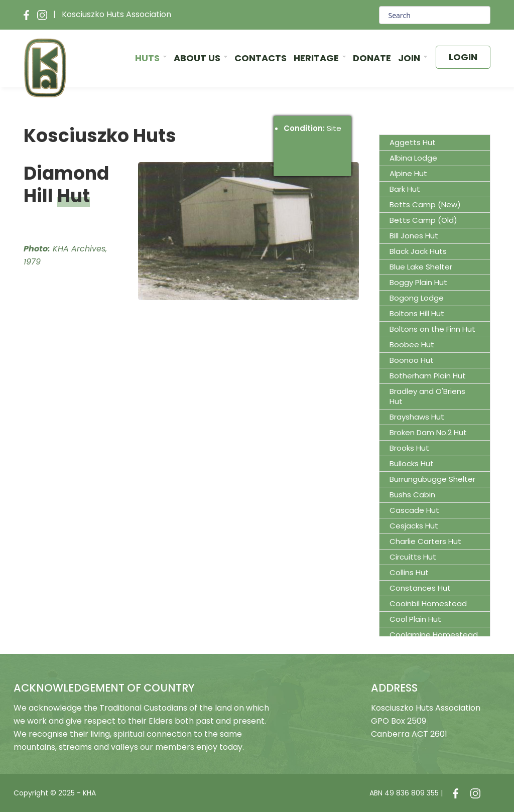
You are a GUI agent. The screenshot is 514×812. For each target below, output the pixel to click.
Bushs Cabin (412, 495)
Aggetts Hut (413, 142)
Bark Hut (405, 189)
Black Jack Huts (418, 251)
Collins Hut (409, 572)
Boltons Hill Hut (417, 313)
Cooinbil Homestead (428, 603)
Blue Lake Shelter (421, 267)
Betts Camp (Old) (423, 220)
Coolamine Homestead (434, 635)
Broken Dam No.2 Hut (428, 432)
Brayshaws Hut (417, 417)
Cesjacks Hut (414, 526)
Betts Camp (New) (425, 205)
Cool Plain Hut (415, 619)
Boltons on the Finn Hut (432, 329)
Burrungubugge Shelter (432, 479)
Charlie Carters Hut (425, 541)
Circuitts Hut (413, 557)
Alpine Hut (408, 173)
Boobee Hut (412, 345)
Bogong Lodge (417, 298)
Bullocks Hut (412, 463)
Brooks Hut (409, 448)
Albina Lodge (413, 158)
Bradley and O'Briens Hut (427, 396)
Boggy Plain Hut (418, 282)
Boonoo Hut (412, 360)
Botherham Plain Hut (428, 376)
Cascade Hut (414, 510)
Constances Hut (420, 588)
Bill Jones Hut (414, 236)
